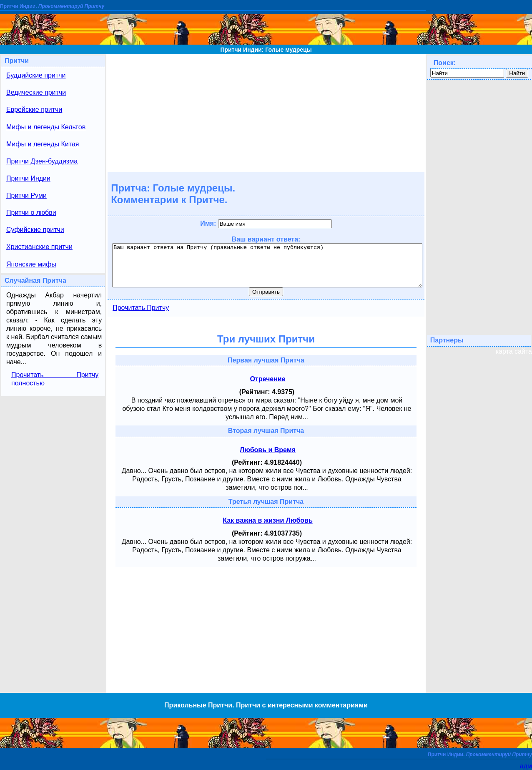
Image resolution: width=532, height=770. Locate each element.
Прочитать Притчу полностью (55, 379)
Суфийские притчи (35, 230)
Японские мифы (31, 264)
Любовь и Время (268, 450)
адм (526, 766)
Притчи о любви (31, 213)
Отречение (267, 379)
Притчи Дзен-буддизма (42, 161)
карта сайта (514, 351)
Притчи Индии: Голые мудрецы (266, 50)
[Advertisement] (266, 113)
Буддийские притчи (36, 75)
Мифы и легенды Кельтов (46, 127)
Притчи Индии (28, 178)
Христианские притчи (39, 247)
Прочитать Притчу (141, 308)
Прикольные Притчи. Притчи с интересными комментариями (266, 705)
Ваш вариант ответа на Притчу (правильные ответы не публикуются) (267, 265)
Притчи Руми (26, 195)
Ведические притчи (36, 92)
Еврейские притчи (34, 109)
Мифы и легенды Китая (43, 144)
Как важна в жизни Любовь (268, 520)
